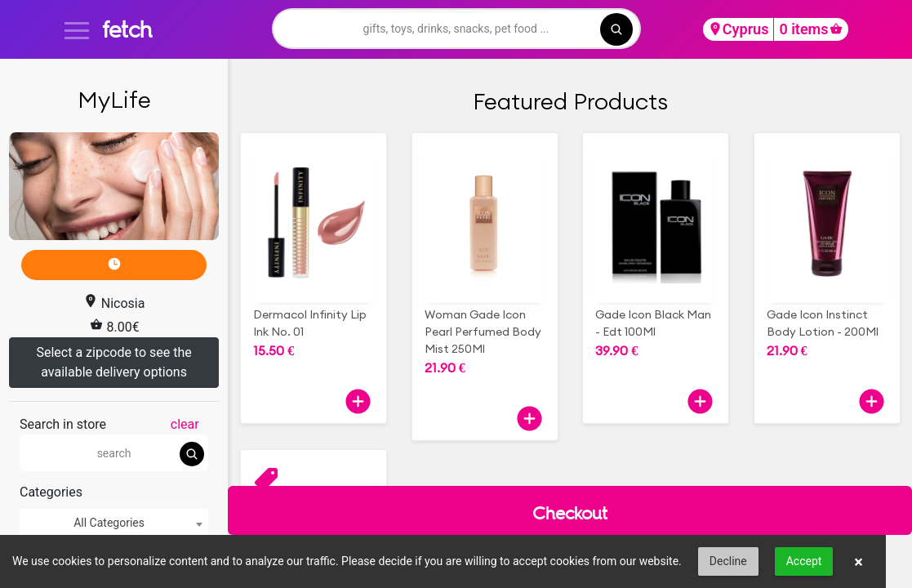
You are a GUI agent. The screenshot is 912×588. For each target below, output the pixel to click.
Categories (51, 492)
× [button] (859, 562)
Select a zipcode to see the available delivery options (113, 362)
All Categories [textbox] (109, 523)
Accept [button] (804, 561)
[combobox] (114, 523)
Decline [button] (728, 561)
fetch (127, 29)
